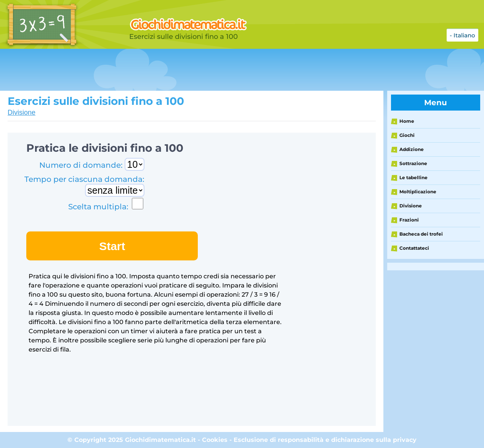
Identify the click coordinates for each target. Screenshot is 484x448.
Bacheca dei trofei (421, 234)
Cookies (215, 440)
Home (407, 121)
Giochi (407, 135)
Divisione (22, 112)
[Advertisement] (191, 70)
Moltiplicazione (418, 192)
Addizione (412, 149)
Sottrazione (413, 163)
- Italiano (462, 35)
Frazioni (409, 220)
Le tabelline (413, 177)
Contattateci (414, 248)
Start (112, 246)
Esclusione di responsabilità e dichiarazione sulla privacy (325, 440)
